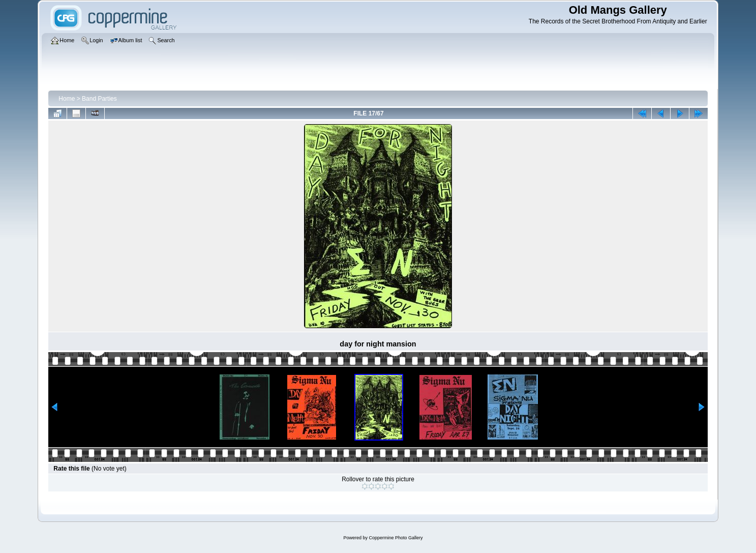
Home (67, 99)
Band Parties (99, 99)
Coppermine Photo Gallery (396, 538)
